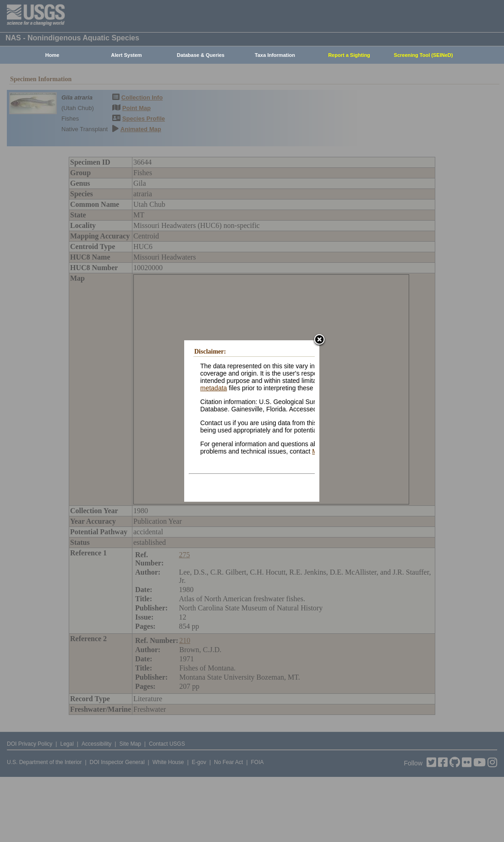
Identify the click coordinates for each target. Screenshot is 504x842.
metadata (214, 388)
